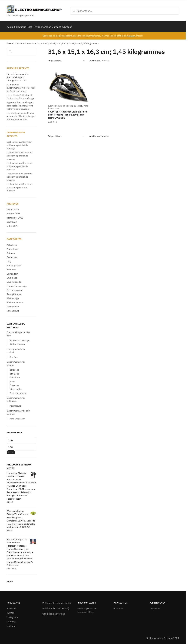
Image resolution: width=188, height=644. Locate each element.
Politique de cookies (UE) (56, 607)
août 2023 (12, 221)
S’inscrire (119, 607)
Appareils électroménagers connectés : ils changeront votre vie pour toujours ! (20, 105)
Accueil (10, 42)
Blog (9, 260)
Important (155, 607)
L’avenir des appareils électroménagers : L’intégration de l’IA (17, 76)
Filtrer (11, 451)
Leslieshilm (12, 141)
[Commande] (67, 60)
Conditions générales (54, 613)
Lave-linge (12, 277)
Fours (12, 380)
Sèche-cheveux (17, 343)
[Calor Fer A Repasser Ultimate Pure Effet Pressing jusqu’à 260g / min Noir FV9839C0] (68, 84)
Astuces (11, 252)
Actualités (12, 244)
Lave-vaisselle (14, 281)
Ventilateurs (13, 309)
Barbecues (12, 256)
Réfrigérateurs (14, 293)
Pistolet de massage (17, 285)
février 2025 (13, 208)
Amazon (131, 35)
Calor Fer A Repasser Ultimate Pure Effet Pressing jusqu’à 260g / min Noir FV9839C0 (67, 114)
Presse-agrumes (18, 392)
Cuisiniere (15, 376)
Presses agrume (15, 289)
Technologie (13, 305)
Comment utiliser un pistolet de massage (19, 144)
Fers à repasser (17, 418)
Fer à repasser (14, 264)
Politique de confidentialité (57, 602)
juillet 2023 (12, 225)
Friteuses (11, 269)
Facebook (12, 607)
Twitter (10, 612)
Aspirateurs (12, 248)
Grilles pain (12, 272)
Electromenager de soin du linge (65, 105)
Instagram (12, 616)
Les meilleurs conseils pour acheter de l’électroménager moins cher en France (21, 115)
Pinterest (12, 620)
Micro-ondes (16, 388)
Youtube (11, 625)
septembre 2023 (15, 217)
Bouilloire (14, 372)
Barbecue (14, 369)
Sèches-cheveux (15, 301)
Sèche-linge (13, 297)
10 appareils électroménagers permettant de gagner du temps (21, 87)
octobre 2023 (13, 212)
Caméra (13, 356)
